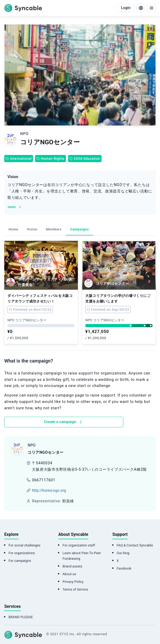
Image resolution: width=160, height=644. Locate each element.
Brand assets (72, 566)
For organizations (22, 553)
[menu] (151, 8)
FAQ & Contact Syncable (135, 545)
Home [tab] (13, 229)
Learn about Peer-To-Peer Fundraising (82, 556)
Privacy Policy (73, 582)
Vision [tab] (32, 229)
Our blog (123, 553)
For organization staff (79, 545)
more (15, 207)
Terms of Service (75, 589)
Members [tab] (54, 229)
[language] (141, 8)
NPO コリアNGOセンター (27, 320)
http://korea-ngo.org (49, 491)
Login (126, 8)
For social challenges (24, 545)
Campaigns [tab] (80, 229)
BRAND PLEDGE (21, 617)
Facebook (124, 568)
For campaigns (20, 561)
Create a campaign (64, 422)
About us (69, 574)
